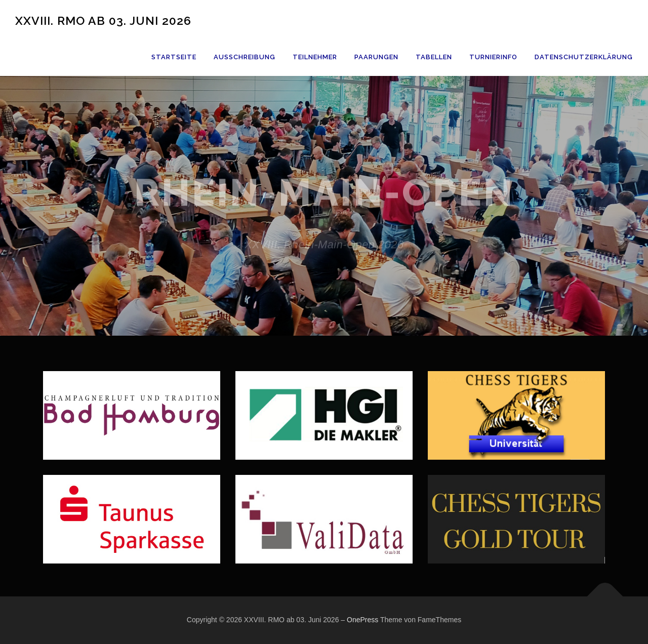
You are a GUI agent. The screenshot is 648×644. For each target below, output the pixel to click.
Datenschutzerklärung (584, 57)
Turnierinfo (493, 57)
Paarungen (376, 57)
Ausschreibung (245, 57)
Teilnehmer (315, 57)
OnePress (362, 620)
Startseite (174, 57)
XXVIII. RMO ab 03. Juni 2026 (103, 20)
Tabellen (434, 57)
